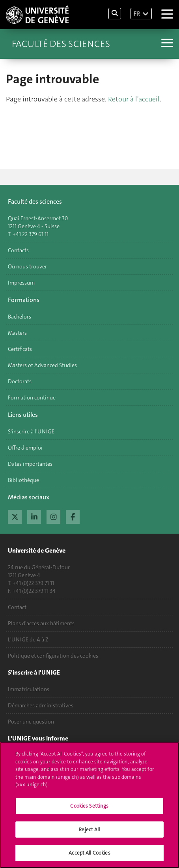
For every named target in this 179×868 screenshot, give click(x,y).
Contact (17, 607)
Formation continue (32, 397)
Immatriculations (29, 689)
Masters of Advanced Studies (42, 365)
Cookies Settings (89, 810)
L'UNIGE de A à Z (28, 639)
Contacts (18, 250)
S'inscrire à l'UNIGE (31, 431)
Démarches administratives (41, 705)
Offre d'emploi (25, 448)
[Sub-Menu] (166, 44)
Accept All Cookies (89, 857)
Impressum (21, 283)
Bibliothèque (23, 480)
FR (137, 14)
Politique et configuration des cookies (53, 656)
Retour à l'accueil (134, 99)
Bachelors (20, 317)
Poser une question (31, 722)
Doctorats (20, 381)
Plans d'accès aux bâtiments (41, 623)
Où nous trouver (27, 266)
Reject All (89, 833)
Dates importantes (30, 464)
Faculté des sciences (61, 44)
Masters (17, 333)
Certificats (20, 349)
